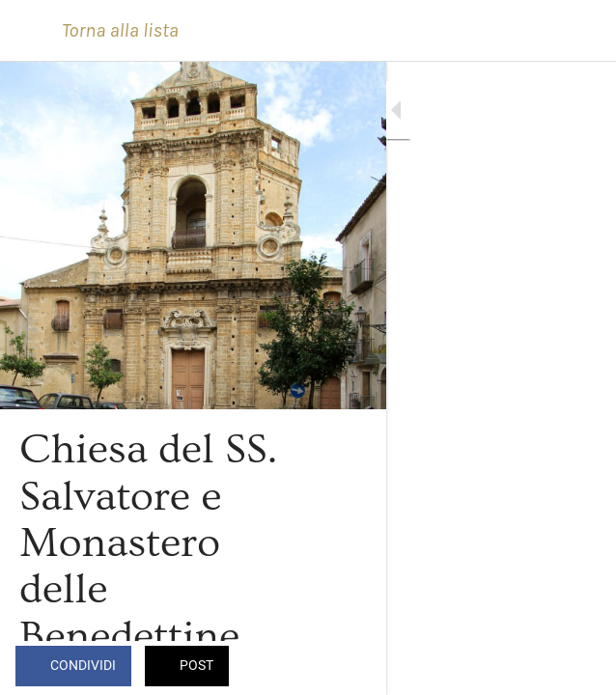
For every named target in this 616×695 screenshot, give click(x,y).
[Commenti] (577, 668)
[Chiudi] (31, 31)
